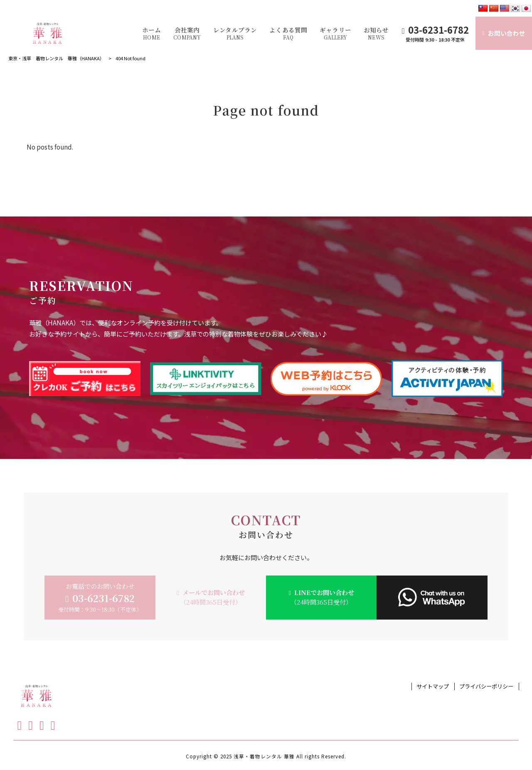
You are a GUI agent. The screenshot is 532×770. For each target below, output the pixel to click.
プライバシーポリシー (486, 686)
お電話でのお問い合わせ (100, 598)
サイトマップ (433, 686)
